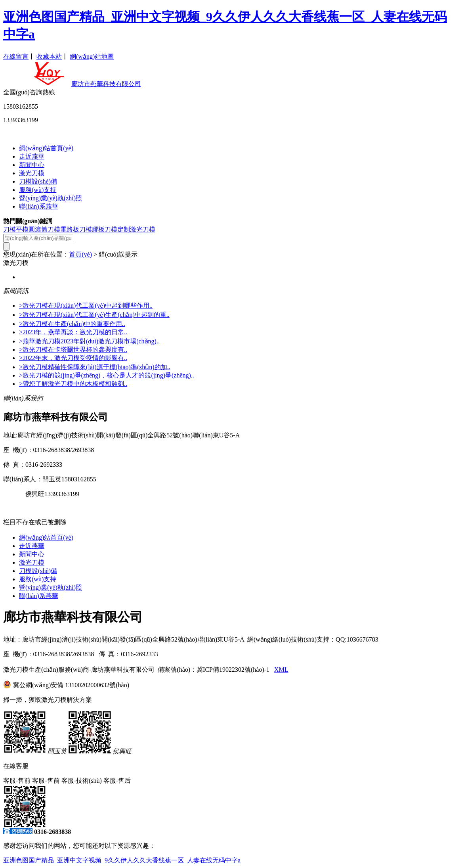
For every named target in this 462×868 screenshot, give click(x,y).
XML (281, 670)
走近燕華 (32, 156)
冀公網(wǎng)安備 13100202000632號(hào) (71, 685)
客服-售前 (17, 781)
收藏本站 (49, 57)
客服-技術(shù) (82, 781)
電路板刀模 (76, 229)
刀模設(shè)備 (38, 181)
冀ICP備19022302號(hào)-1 (233, 670)
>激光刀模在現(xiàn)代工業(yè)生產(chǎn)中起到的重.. (94, 315)
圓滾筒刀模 (44, 229)
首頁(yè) (80, 254)
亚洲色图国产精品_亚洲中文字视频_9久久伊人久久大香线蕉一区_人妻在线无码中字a (122, 860)
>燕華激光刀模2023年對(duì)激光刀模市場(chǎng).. (89, 341)
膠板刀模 (105, 229)
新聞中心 (32, 165)
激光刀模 (32, 173)
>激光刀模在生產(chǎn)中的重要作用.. (72, 324)
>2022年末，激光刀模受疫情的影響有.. (73, 358)
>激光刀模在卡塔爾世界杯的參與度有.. (73, 350)
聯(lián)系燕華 (39, 206)
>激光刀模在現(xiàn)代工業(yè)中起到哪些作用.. (86, 306)
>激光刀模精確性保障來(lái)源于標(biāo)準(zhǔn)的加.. (95, 367)
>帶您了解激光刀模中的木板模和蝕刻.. (73, 384)
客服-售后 (117, 781)
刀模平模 (16, 229)
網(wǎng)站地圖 (92, 57)
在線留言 (16, 57)
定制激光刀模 (136, 229)
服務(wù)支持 (38, 190)
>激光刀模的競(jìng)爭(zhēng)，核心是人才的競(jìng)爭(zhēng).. (107, 375)
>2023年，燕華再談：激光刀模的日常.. (73, 332)
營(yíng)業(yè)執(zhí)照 (51, 198)
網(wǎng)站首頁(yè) (46, 148)
